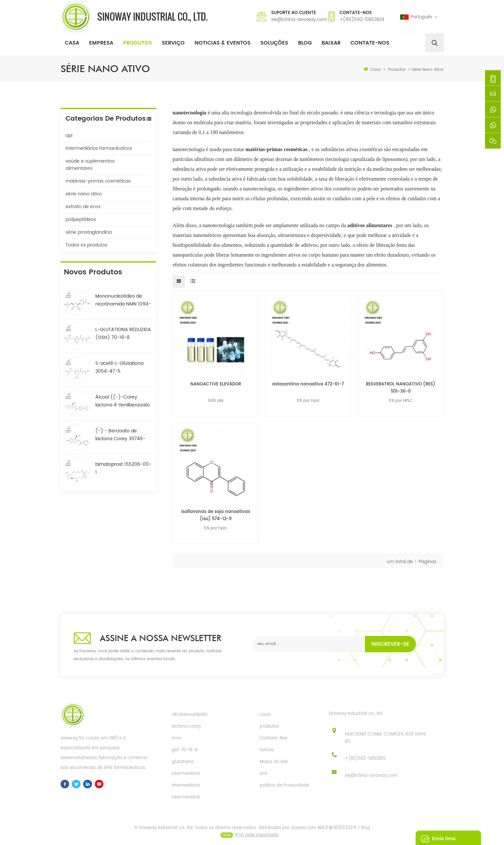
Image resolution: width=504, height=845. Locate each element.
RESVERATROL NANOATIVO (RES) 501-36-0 (401, 388)
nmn (176, 738)
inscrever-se (390, 644)
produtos (269, 727)
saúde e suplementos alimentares (90, 165)
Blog (305, 43)
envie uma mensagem (437, 838)
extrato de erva (83, 207)
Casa (72, 43)
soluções (274, 43)
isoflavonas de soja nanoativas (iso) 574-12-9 (216, 515)
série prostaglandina (89, 232)
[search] (435, 43)
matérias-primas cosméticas (98, 181)
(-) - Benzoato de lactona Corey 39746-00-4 (120, 435)
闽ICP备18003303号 (337, 832)
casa (265, 715)
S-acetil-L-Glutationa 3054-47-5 (119, 367)
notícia (267, 750)
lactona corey (186, 727)
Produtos (138, 43)
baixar (331, 43)
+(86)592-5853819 (362, 20)
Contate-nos (370, 43)
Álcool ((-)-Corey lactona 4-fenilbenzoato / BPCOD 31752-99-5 (123, 401)
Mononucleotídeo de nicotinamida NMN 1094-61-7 (123, 300)
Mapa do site (274, 762)
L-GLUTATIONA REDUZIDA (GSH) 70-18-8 (123, 334)
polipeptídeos (81, 219)
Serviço (173, 43)
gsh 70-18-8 (185, 750)
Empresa (101, 43)
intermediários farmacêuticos (99, 148)
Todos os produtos (86, 245)
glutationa (183, 762)
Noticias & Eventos (223, 43)
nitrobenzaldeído (189, 715)
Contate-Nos (274, 738)
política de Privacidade (284, 786)
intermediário (186, 774)
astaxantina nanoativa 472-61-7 (308, 384)
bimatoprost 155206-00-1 (123, 468)
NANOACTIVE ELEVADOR (216, 384)
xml (263, 774)
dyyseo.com (304, 832)
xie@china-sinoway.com (299, 20)
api (69, 136)
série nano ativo (84, 194)
